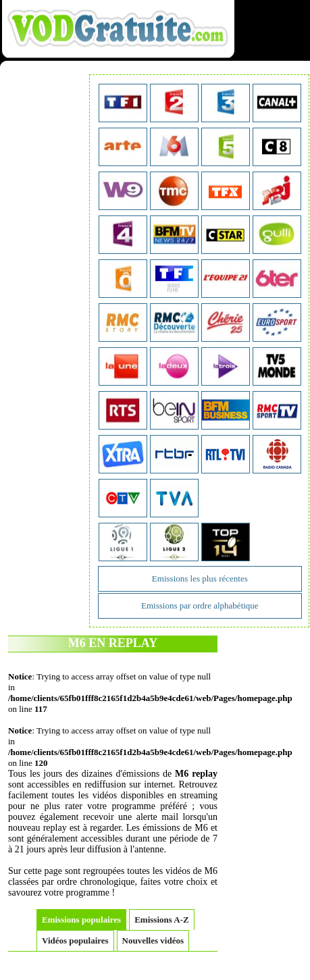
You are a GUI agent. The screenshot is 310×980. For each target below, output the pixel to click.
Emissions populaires (81, 920)
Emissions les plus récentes (200, 578)
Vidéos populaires (75, 940)
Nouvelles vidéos (153, 940)
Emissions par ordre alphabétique (200, 605)
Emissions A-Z (162, 920)
